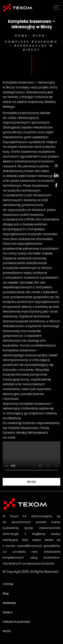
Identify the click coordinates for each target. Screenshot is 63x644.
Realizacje (9, 603)
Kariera (7, 612)
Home (21, 36)
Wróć (32, 482)
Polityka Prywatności (16, 622)
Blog (39, 36)
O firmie (8, 584)
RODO (7, 631)
